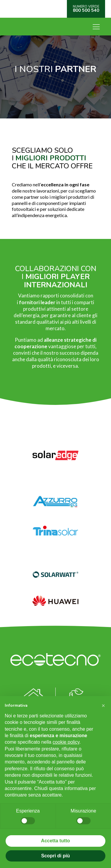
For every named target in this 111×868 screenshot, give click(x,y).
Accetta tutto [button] (56, 841)
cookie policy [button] (66, 742)
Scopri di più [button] (55, 856)
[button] (103, 706)
